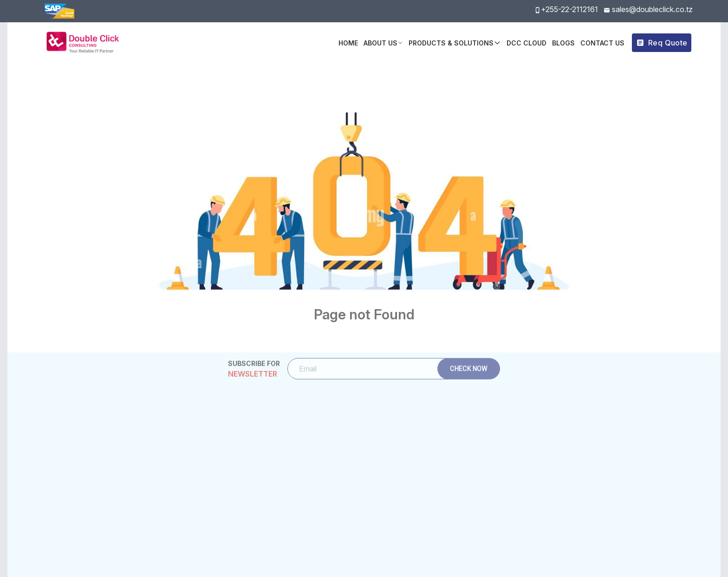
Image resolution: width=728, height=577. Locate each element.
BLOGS (563, 43)
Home (348, 43)
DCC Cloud (526, 43)
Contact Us (602, 43)
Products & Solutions (455, 43)
